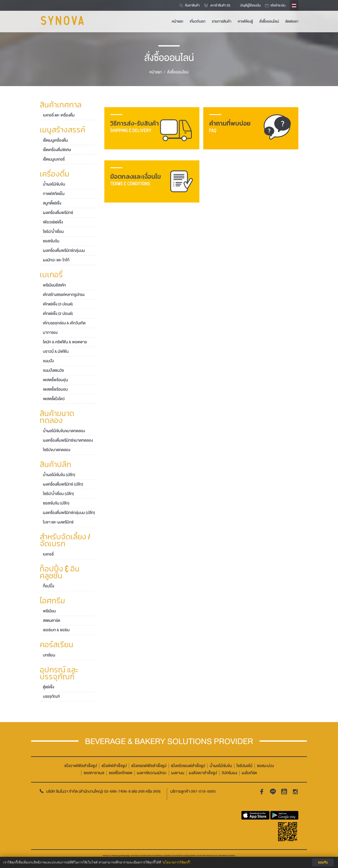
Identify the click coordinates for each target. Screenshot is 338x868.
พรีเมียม (49, 611)
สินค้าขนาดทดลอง (57, 417)
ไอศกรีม (52, 601)
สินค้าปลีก (55, 465)
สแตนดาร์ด (52, 620)
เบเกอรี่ (51, 275)
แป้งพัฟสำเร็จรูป (114, 766)
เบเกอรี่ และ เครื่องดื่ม (59, 115)
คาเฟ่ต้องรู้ (245, 21)
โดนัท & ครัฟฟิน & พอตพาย (65, 342)
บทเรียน (49, 655)
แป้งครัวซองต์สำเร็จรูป (188, 766)
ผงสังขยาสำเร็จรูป (203, 773)
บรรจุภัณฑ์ (51, 696)
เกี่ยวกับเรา (198, 21)
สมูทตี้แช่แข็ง (52, 203)
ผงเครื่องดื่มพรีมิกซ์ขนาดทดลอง (68, 440)
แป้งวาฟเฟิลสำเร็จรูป (81, 766)
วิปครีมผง (229, 773)
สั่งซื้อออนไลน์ (269, 21)
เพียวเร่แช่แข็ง (53, 222)
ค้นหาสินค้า (192, 5)
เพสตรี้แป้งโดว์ (54, 399)
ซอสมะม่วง (265, 766)
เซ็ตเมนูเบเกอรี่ (54, 159)
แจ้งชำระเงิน (278, 5)
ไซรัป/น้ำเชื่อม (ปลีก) (58, 494)
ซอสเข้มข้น (51, 241)
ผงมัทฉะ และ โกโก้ (56, 260)
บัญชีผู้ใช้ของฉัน (250, 5)
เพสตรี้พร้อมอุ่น (55, 380)
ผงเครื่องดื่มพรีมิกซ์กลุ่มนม (64, 251)
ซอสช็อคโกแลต (121, 773)
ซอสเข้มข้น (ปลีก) (56, 503)
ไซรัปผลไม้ (244, 766)
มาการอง (50, 333)
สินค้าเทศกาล (61, 105)
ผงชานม (178, 773)
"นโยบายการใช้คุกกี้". (177, 862)
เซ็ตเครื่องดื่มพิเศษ (57, 150)
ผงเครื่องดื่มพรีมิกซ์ (58, 213)
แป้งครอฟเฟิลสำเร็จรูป (149, 766)
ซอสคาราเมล (94, 773)
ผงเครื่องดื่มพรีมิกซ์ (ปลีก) (63, 484)
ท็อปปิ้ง (49, 586)
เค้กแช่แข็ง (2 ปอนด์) (58, 314)
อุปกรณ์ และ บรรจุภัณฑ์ (59, 674)
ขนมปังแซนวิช (53, 370)
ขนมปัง (48, 361)
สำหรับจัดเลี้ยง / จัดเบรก (65, 541)
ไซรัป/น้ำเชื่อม (53, 232)
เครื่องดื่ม (55, 174)
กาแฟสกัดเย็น (54, 194)
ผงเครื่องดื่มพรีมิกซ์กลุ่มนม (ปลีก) (69, 513)
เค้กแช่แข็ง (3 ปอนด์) (58, 304)
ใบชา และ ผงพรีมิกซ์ (58, 522)
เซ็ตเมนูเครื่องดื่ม (55, 140)
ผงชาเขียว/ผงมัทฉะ (152, 773)
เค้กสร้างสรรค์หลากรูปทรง (64, 295)
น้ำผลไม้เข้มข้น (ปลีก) (59, 475)
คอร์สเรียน (56, 645)
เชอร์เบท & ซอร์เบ (56, 630)
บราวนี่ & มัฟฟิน (56, 351)
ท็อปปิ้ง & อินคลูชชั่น (60, 573)
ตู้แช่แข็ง (49, 687)
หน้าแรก (178, 21)
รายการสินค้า (222, 21)
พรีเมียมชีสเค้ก (54, 285)
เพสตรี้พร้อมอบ (55, 389)
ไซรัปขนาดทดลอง (57, 450)
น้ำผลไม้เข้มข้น (54, 184)
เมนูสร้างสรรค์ (62, 130)
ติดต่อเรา (292, 21)
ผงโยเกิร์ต (249, 773)
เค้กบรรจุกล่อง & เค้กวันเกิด (64, 323)
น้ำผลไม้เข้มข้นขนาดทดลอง (64, 431)
